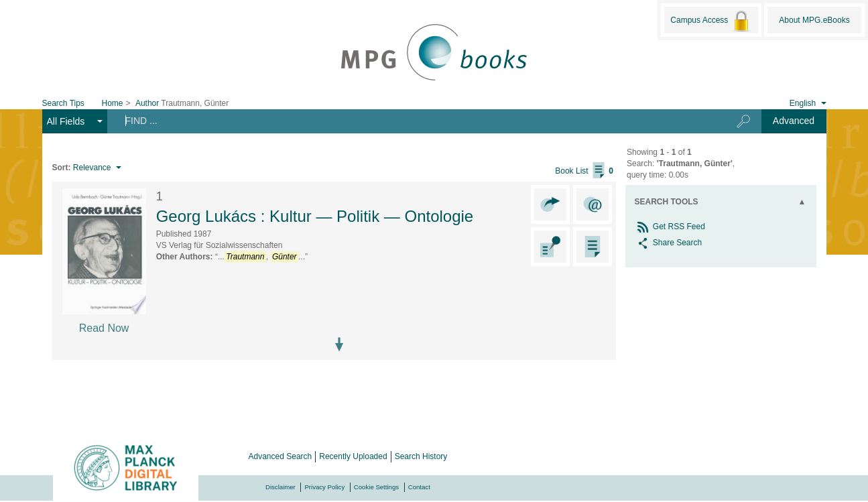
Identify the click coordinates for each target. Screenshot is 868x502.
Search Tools (667, 202)
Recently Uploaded (353, 456)
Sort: (62, 168)
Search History (421, 456)
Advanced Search (281, 456)
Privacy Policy (324, 487)
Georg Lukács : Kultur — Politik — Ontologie (315, 216)
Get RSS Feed (670, 227)
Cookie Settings (376, 487)
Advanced (794, 121)
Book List (584, 171)
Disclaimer (281, 487)
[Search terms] (412, 121)
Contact (419, 487)
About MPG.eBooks (814, 20)
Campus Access (711, 21)
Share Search (669, 243)
